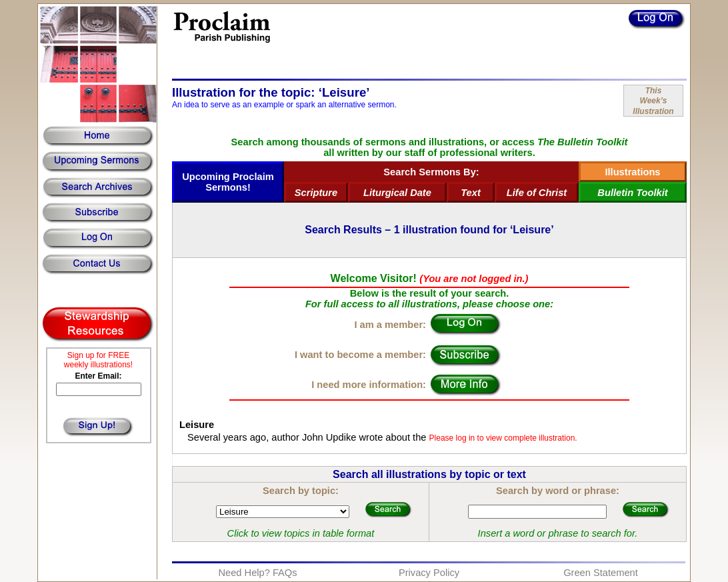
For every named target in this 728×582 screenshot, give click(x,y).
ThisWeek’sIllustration (653, 101)
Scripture (316, 193)
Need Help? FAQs (257, 573)
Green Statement (601, 573)
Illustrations (632, 172)
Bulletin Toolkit (632, 193)
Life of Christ (537, 193)
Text (471, 193)
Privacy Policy (429, 573)
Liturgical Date (397, 193)
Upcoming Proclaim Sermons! (228, 182)
